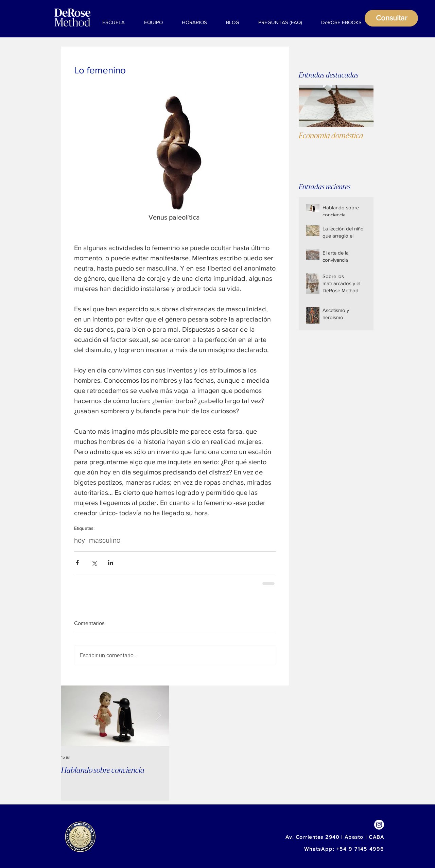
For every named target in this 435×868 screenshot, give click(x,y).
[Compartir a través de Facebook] (77, 563)
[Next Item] (363, 106)
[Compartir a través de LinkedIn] (111, 563)
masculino (105, 540)
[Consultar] (391, 18)
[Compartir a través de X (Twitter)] (94, 563)
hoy (80, 540)
